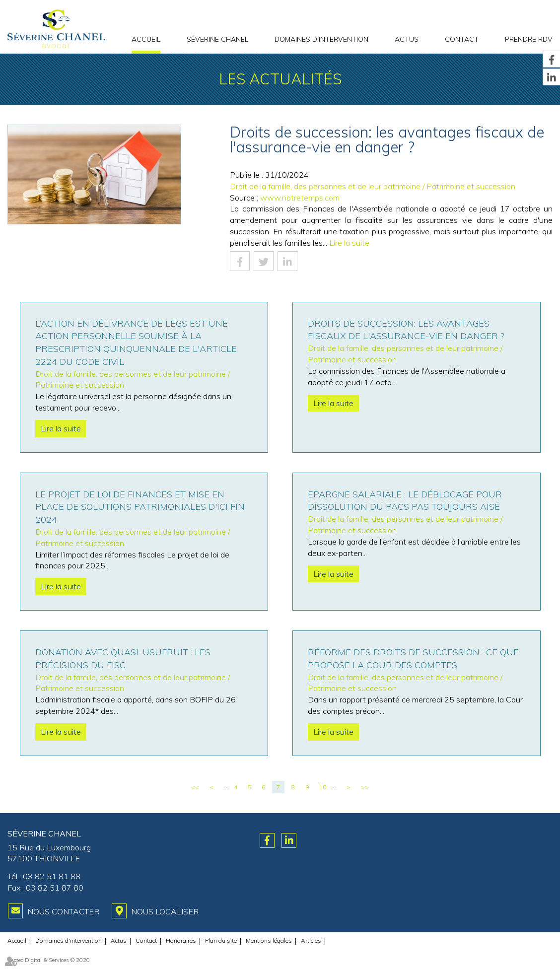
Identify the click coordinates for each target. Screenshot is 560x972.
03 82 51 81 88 (52, 876)
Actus (407, 39)
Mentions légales (269, 940)
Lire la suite (349, 243)
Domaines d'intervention (321, 39)
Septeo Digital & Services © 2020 (49, 960)
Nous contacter (63, 911)
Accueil (146, 39)
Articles (311, 940)
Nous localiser (165, 911)
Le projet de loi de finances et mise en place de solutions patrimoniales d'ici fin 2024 (140, 507)
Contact (462, 39)
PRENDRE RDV (529, 39)
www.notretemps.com (300, 198)
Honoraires (181, 940)
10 (323, 787)
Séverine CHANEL (217, 39)
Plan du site (221, 940)
